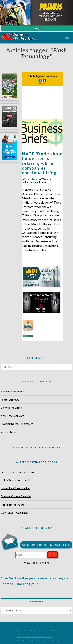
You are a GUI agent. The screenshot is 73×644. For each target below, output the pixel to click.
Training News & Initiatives (17, 424)
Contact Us (52, 640)
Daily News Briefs (11, 408)
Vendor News (31, 179)
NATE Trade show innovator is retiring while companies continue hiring (42, 163)
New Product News (12, 416)
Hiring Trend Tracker (13, 504)
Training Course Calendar (16, 496)
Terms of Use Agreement (28, 640)
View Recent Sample (36, 562)
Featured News (10, 400)
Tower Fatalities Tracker (15, 488)
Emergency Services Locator (18, 472)
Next (52, 554)
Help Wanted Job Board (15, 480)
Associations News (12, 391)
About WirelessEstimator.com (35, 636)
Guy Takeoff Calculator (15, 513)
